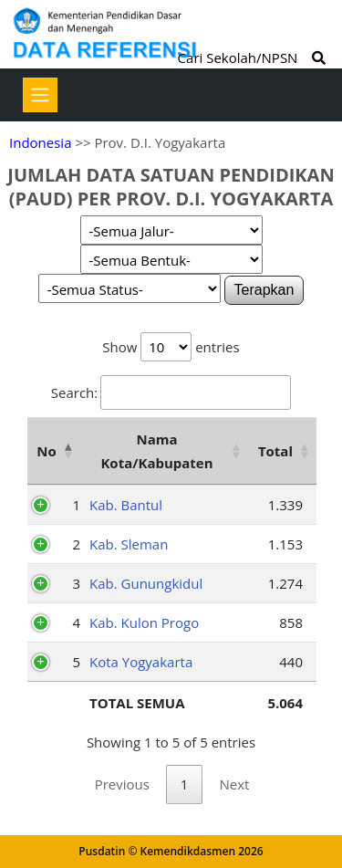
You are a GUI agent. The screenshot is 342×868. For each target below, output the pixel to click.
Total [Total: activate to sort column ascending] (275, 451)
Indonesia (40, 142)
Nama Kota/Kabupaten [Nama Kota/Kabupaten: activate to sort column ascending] (156, 451)
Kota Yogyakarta (141, 662)
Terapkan (264, 290)
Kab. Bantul (126, 505)
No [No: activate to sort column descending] (46, 451)
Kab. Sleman (129, 544)
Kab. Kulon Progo (144, 622)
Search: (171, 392)
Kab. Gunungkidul (146, 583)
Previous (122, 784)
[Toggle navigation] (40, 95)
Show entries (171, 347)
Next (234, 784)
